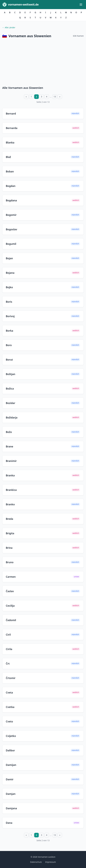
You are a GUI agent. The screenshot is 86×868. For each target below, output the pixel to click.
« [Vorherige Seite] (26, 97)
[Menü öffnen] (81, 5)
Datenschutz (36, 862)
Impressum (51, 862)
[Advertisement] (43, 63)
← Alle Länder (9, 27)
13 (55, 97)
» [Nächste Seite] (60, 97)
